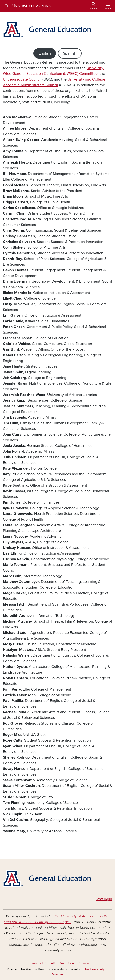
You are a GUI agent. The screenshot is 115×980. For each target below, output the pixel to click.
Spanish (70, 53)
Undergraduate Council (22, 79)
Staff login (104, 899)
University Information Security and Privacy (58, 963)
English (45, 53)
